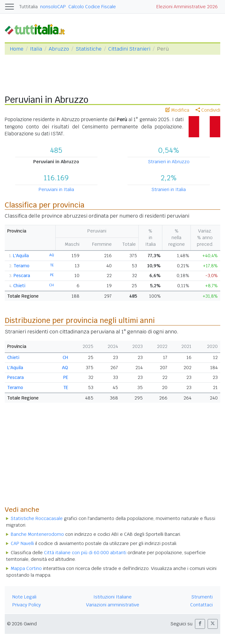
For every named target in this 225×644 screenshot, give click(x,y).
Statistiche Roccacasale (37, 518)
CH (51, 285)
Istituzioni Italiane (113, 597)
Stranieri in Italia (169, 189)
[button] (200, 624)
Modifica (177, 110)
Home (17, 49)
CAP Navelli (22, 543)
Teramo (22, 266)
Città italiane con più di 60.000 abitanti (85, 553)
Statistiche (89, 49)
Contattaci (201, 605)
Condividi (208, 110)
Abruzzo (59, 49)
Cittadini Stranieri (129, 49)
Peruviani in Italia (56, 189)
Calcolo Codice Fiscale (92, 7)
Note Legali (24, 597)
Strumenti (202, 597)
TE (52, 265)
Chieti (19, 286)
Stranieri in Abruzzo (169, 162)
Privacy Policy (27, 605)
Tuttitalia (28, 7)
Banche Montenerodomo (37, 534)
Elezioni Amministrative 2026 (187, 7)
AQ (52, 255)
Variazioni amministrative (113, 605)
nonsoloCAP (53, 7)
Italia (36, 49)
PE (52, 275)
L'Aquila (21, 256)
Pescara (22, 276)
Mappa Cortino (26, 568)
